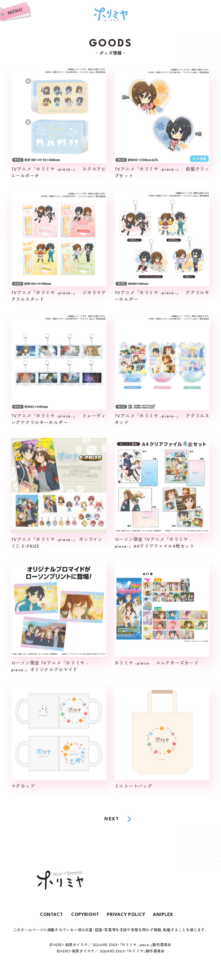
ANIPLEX (163, 915)
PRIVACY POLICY (126, 915)
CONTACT (51, 915)
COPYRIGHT (85, 915)
